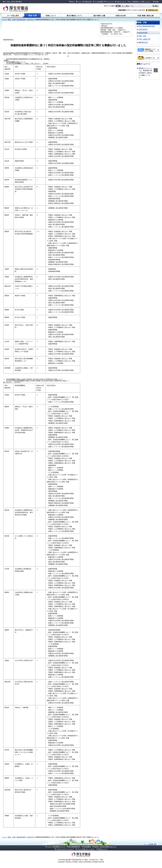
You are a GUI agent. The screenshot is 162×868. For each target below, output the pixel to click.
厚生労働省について (74, 16)
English (157, 2)
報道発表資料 (21, 20)
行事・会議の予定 (145, 39)
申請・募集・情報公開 (145, 16)
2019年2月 (30, 20)
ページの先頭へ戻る (150, 844)
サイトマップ (110, 2)
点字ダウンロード (121, 2)
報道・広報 (32, 16)
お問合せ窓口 (88, 2)
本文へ (73, 2)
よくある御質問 (99, 2)
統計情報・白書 (99, 16)
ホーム (80, 2)
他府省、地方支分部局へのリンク (105, 847)
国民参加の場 (152, 10)
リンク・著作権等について (56, 847)
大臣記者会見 (143, 29)
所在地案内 (87, 847)
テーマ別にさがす (13, 16)
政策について (51, 16)
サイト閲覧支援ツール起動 (137, 2)
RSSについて (103, 849)
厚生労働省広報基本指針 (147, 26)
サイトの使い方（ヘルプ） (86, 849)
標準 (118, 6)
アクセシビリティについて (65, 849)
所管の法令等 (121, 16)
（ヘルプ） (148, 2)
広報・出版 (142, 36)
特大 (127, 6)
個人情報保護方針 (74, 847)
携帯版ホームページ (145, 68)
